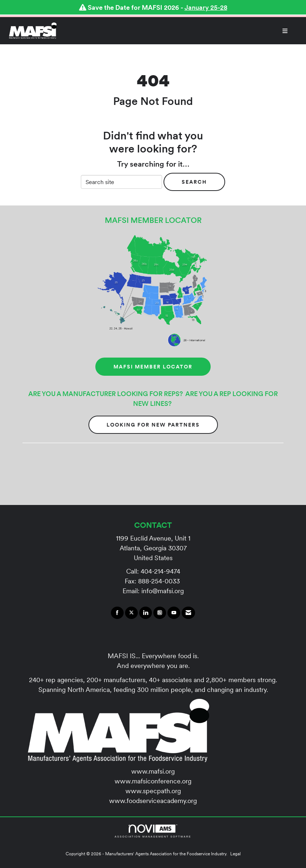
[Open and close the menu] (176, 31)
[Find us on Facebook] (117, 613)
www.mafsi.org (153, 771)
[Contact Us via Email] (188, 613)
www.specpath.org (153, 791)
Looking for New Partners (153, 425)
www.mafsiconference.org (153, 781)
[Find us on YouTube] (174, 613)
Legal (235, 854)
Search (194, 182)
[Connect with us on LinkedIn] (146, 613)
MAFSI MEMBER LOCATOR (153, 367)
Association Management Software (153, 831)
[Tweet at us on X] (131, 613)
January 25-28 (206, 7)
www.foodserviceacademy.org (153, 801)
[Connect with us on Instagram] (160, 613)
